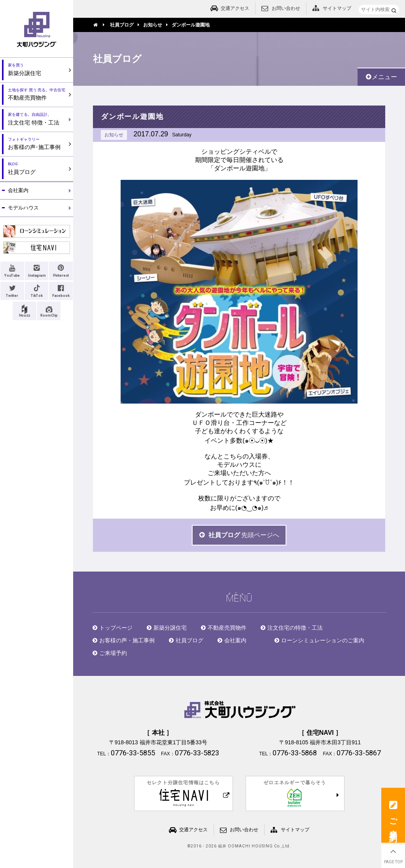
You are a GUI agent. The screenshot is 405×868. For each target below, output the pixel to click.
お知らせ (114, 135)
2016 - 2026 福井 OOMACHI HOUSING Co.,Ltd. (241, 846)
